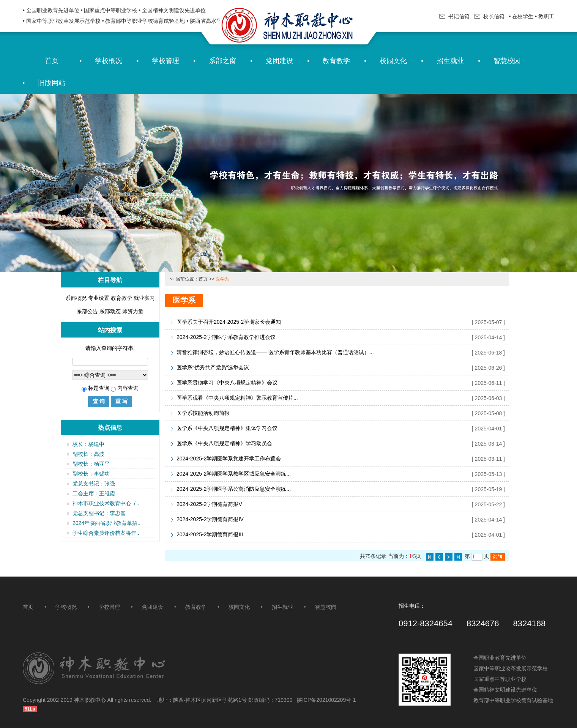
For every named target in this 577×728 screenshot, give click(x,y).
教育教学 (336, 61)
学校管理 (166, 61)
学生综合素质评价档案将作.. (106, 533)
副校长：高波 (88, 454)
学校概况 (109, 61)
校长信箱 (489, 16)
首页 (52, 61)
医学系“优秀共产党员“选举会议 (213, 367)
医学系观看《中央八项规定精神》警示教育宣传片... (237, 398)
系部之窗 (222, 61)
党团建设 (279, 61)
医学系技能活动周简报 (203, 413)
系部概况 (76, 298)
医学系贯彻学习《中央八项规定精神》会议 (227, 383)
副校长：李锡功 (91, 474)
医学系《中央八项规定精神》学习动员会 (224, 443)
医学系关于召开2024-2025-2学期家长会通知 (229, 322)
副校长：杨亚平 (91, 464)
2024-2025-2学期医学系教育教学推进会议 (226, 337)
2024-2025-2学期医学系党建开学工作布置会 (229, 459)
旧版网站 (52, 83)
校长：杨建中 (88, 444)
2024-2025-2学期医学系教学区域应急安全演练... (234, 474)
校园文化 (393, 61)
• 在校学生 (521, 16)
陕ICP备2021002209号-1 (326, 700)
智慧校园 (507, 61)
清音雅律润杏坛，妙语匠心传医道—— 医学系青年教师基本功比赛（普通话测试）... (275, 352)
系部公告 (87, 311)
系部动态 (110, 311)
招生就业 (450, 61)
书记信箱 (454, 16)
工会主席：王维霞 (94, 493)
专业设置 (99, 298)
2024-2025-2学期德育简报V (209, 504)
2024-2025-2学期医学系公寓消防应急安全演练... (234, 489)
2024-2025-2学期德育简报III (210, 534)
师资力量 (133, 311)
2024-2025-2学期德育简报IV (210, 519)
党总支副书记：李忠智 (99, 513)
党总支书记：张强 (94, 484)
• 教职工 (545, 16)
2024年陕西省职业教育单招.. (106, 523)
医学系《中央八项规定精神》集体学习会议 (227, 428)
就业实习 (144, 298)
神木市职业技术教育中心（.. (106, 503)
